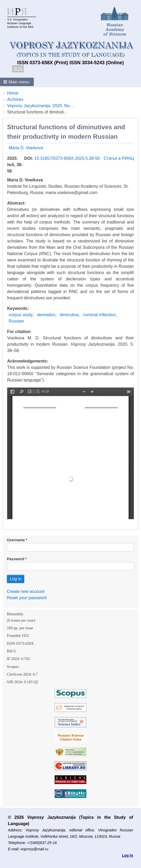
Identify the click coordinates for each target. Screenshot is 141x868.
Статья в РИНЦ (119, 158)
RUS (18, 69)
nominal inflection (99, 315)
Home (13, 93)
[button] (17, 82)
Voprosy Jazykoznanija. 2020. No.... (41, 106)
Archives (15, 99)
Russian (16, 321)
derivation (46, 315)
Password (16, 559)
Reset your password (27, 598)
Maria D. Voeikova (26, 148)
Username (16, 540)
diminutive (69, 315)
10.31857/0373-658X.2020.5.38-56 (68, 158)
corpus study (21, 315)
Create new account (26, 591)
